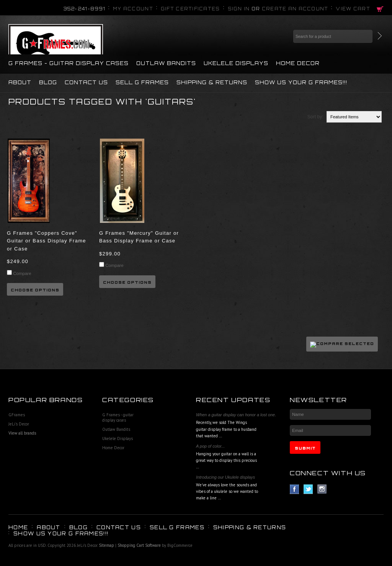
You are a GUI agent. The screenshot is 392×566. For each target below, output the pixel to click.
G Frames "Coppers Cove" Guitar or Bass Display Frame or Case (47, 241)
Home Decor (298, 63)
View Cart (353, 9)
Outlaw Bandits (166, 63)
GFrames (17, 415)
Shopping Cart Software (139, 545)
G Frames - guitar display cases (69, 63)
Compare (22, 273)
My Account (133, 9)
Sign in (239, 9)
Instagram (322, 489)
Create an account (295, 9)
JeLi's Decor (19, 424)
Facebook (295, 489)
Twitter (308, 489)
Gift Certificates (190, 9)
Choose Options (35, 290)
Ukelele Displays (236, 63)
